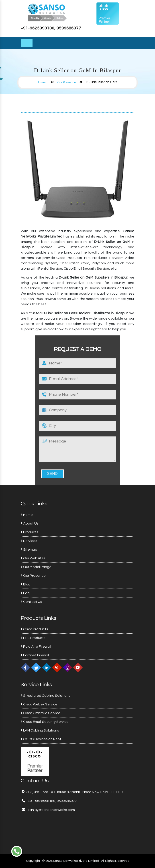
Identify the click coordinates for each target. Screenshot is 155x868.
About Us (30, 523)
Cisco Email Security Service (45, 722)
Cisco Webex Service (39, 704)
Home (42, 82)
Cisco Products (34, 629)
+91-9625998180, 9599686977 (51, 28)
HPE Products (33, 638)
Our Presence (67, 82)
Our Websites (33, 558)
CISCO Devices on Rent (41, 739)
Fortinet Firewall (35, 655)
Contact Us (31, 602)
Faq (25, 593)
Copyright (33, 861)
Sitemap (29, 550)
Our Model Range (36, 567)
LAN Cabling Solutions (40, 730)
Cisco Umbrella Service (41, 713)
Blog (26, 584)
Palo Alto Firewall (36, 647)
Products (30, 532)
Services (29, 541)
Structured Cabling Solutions (46, 696)
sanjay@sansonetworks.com (51, 810)
